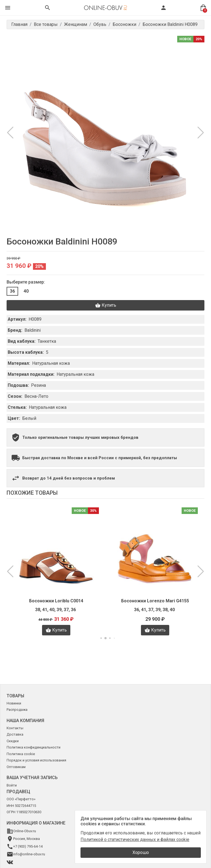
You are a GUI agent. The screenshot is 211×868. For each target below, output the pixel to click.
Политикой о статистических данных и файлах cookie (135, 840)
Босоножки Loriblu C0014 (56, 601)
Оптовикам (16, 767)
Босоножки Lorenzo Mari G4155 (155, 601)
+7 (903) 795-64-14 (28, 846)
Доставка (15, 734)
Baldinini (33, 330)
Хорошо (141, 852)
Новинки (14, 703)
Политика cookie (21, 754)
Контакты (15, 728)
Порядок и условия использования (36, 760)
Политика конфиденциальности (34, 747)
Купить (106, 305)
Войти (12, 785)
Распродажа (17, 710)
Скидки (13, 741)
